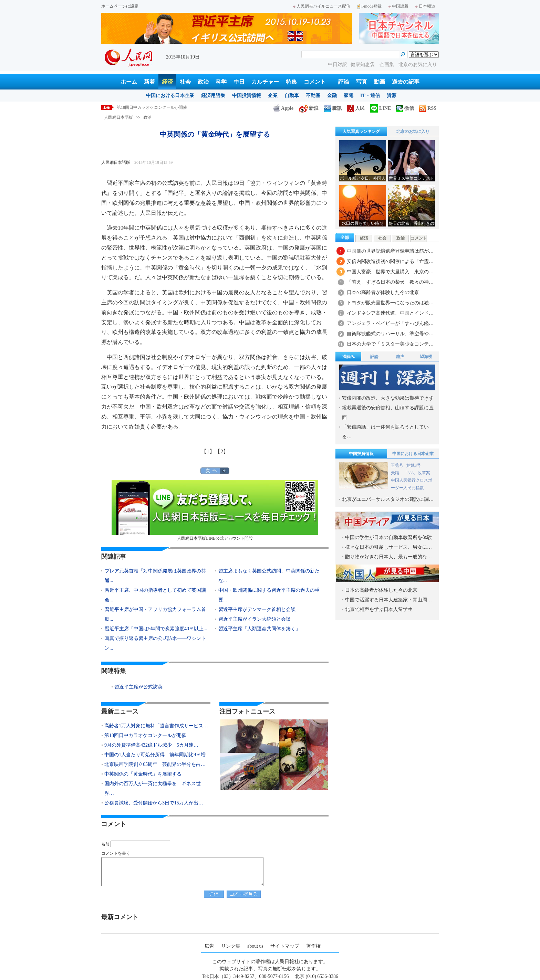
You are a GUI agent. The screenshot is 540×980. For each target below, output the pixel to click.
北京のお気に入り (418, 65)
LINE (380, 108)
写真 (362, 82)
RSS (428, 108)
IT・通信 (370, 96)
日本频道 (425, 6)
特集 (291, 82)
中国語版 (398, 6)
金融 (332, 96)
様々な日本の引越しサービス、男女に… (388, 547)
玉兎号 (397, 465)
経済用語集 (213, 96)
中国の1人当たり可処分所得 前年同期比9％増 (155, 755)
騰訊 (333, 108)
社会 (185, 82)
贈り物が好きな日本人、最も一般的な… (388, 557)
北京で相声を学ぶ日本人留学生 (379, 609)
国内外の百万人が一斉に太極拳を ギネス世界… (153, 788)
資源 (392, 96)
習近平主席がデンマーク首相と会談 (257, 609)
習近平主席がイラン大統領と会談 (255, 619)
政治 (203, 82)
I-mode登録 (369, 6)
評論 (344, 82)
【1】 (208, 451)
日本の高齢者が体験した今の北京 (383, 292)
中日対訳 (337, 65)
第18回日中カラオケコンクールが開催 (152, 107)
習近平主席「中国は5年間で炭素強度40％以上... (156, 629)
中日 (239, 82)
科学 (221, 82)
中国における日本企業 (170, 96)
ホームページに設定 (120, 6)
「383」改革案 (417, 473)
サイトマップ (285, 946)
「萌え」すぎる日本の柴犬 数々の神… (390, 282)
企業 (273, 96)
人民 (356, 108)
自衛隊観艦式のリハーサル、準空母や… (390, 334)
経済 (167, 82)
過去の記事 (406, 82)
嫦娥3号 (414, 465)
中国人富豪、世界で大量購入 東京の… (390, 272)
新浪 (309, 108)
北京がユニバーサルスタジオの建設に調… (388, 499)
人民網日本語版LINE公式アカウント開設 (215, 510)
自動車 (292, 96)
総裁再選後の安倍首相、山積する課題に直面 (388, 413)
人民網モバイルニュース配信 (322, 6)
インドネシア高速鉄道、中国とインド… (390, 313)
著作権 (313, 946)
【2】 (222, 451)
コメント (315, 82)
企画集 (387, 65)
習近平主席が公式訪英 (138, 687)
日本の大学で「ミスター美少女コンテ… (390, 344)
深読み (349, 357)
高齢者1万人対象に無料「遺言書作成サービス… (156, 726)
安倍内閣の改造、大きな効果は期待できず (388, 398)
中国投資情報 (247, 96)
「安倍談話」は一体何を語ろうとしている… (385, 432)
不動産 (313, 96)
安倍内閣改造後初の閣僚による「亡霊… (390, 261)
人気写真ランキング (361, 131)
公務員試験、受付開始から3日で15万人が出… (154, 803)
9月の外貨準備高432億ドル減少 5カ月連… (151, 745)
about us (255, 946)
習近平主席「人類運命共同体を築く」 (259, 629)
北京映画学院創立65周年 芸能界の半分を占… (155, 764)
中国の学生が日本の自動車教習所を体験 (388, 538)
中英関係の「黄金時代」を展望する (143, 774)
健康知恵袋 (363, 65)
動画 (380, 82)
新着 (149, 82)
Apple (283, 108)
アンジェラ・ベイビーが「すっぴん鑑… (390, 323)
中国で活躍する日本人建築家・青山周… (388, 600)
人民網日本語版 (118, 117)
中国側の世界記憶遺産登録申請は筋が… (390, 251)
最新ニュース (120, 712)
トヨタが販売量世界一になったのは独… (390, 303)
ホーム (129, 82)
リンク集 (231, 946)
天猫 (396, 473)
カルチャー (265, 82)
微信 (405, 108)
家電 (349, 96)
